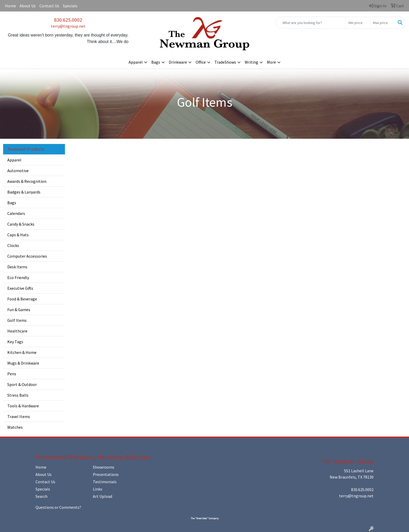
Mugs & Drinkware (23, 363)
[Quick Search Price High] (383, 23)
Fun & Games (19, 310)
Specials (70, 6)
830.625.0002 (68, 20)
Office (201, 62)
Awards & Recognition (27, 181)
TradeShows (225, 62)
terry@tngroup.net (68, 26)
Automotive (18, 171)
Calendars (16, 213)
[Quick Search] (311, 23)
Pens (12, 374)
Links (98, 489)
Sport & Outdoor (22, 384)
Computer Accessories (27, 256)
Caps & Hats (18, 235)
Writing (251, 62)
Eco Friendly (18, 277)
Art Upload (103, 496)
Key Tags (15, 342)
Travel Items (19, 416)
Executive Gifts (20, 288)
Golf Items (17, 320)
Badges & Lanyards (24, 192)
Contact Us (49, 6)
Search (41, 496)
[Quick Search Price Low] (358, 23)
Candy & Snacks (21, 224)
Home (10, 6)
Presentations (106, 474)
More (271, 62)
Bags (156, 62)
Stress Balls (18, 395)
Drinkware (178, 62)
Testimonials (105, 482)
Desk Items (17, 267)
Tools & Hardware (23, 406)
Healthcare (17, 331)
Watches (15, 427)
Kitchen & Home (22, 352)
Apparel (136, 62)
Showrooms (104, 467)
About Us (28, 6)
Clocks (13, 245)
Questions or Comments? (58, 507)
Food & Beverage (22, 299)
